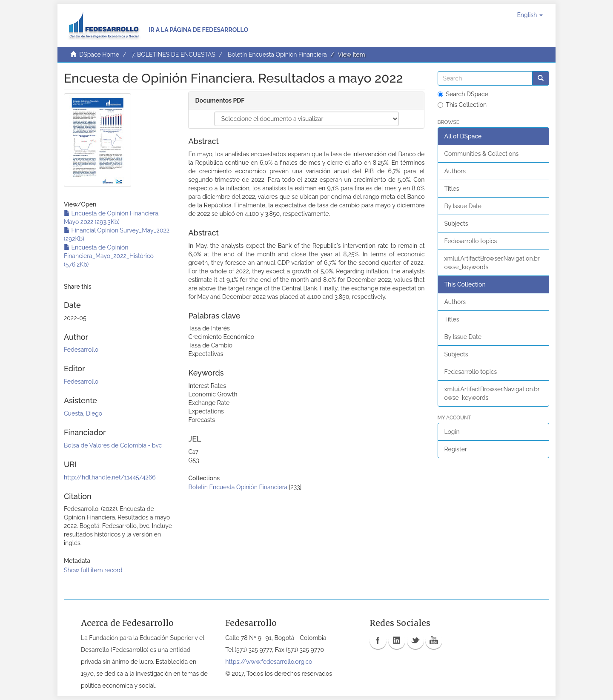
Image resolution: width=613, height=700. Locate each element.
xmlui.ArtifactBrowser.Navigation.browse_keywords (492, 263)
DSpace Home (99, 55)
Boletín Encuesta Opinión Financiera (277, 55)
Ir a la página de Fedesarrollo (198, 30)
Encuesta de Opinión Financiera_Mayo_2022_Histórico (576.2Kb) (109, 256)
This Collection (462, 105)
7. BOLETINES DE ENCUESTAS (173, 55)
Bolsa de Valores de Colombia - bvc (113, 445)
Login (452, 432)
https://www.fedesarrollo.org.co (269, 662)
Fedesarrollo (81, 350)
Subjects (456, 224)
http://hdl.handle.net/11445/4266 (110, 477)
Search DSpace (463, 94)
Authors (455, 171)
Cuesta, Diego (83, 413)
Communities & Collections (482, 154)
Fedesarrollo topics (471, 241)
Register (456, 449)
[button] (530, 15)
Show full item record (93, 570)
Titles (452, 189)
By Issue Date (463, 206)
